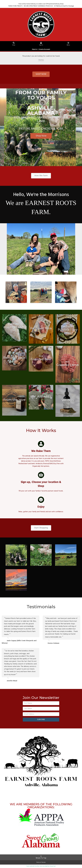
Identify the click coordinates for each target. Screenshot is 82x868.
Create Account (44, 49)
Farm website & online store (34, 866)
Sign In (41, 44)
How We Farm (41, 176)
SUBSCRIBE (41, 720)
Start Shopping (41, 528)
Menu (68, 44)
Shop (14, 44)
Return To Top (41, 857)
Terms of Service (41, 862)
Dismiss (41, 60)
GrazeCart (53, 866)
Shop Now (41, 136)
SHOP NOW (41, 74)
